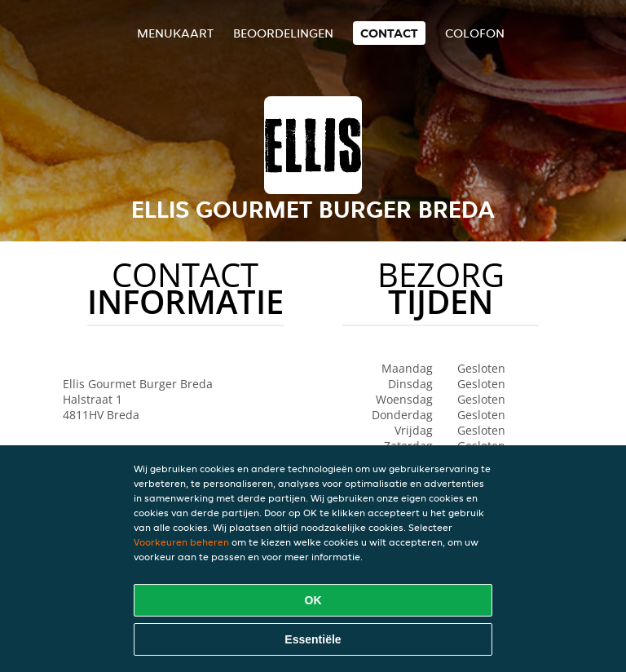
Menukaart (175, 33)
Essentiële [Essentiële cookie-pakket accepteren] (313, 639)
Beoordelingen (283, 33)
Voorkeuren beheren (181, 542)
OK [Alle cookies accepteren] (313, 600)
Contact (389, 33)
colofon (475, 33)
